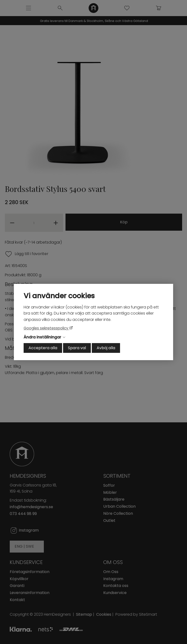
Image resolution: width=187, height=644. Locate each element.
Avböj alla (106, 348)
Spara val (77, 348)
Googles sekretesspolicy (47, 328)
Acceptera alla (43, 348)
